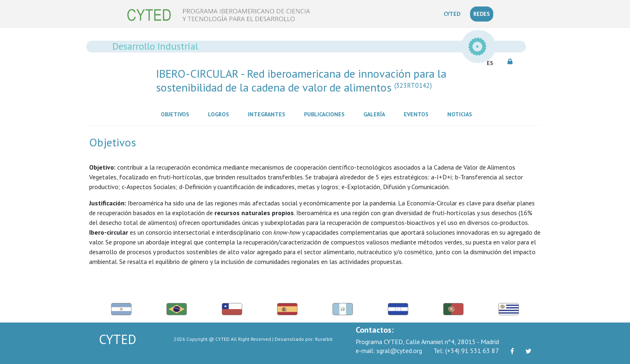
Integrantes (268, 114)
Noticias (461, 114)
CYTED (454, 13)
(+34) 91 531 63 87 (466, 351)
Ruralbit (324, 339)
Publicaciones (326, 114)
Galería (376, 114)
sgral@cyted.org (389, 351)
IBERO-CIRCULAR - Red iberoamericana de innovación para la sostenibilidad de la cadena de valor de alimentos (301, 80)
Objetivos (177, 114)
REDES (482, 14)
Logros (220, 114)
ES (490, 63)
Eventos (418, 114)
